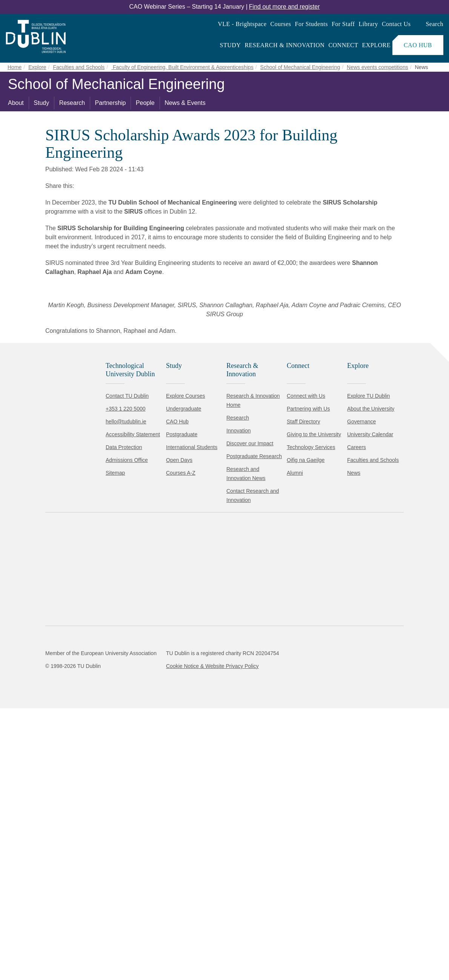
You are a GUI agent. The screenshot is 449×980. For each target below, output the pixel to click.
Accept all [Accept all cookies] (39, 952)
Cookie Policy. (159, 928)
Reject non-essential (102, 952)
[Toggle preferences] (163, 952)
